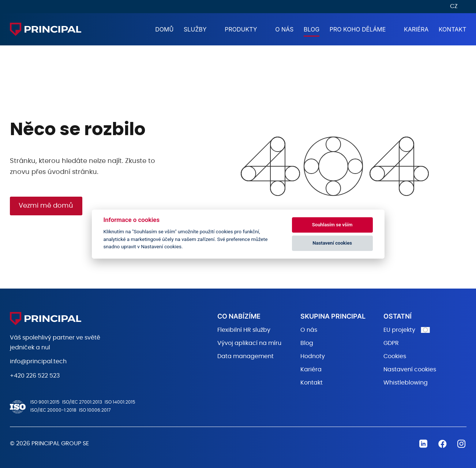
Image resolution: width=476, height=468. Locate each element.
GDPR (391, 343)
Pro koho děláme (358, 29)
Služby (195, 29)
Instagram (461, 444)
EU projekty (399, 330)
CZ (454, 6)
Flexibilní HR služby (244, 330)
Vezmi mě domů (46, 206)
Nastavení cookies (410, 369)
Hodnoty (313, 356)
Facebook (442, 444)
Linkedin (423, 444)
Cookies (395, 356)
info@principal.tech (38, 361)
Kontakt (453, 29)
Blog (312, 29)
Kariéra (416, 29)
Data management (246, 356)
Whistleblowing (406, 383)
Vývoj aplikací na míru (249, 343)
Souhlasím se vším (332, 225)
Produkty (241, 29)
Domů (164, 29)
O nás (284, 29)
